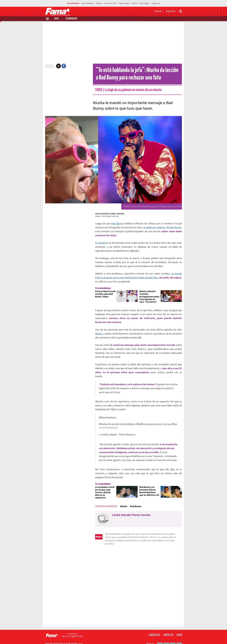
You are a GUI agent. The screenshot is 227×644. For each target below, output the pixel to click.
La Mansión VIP (110, 3)
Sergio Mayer (124, 3)
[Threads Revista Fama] (179, 637)
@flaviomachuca (106, 414)
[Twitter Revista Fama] (166, 637)
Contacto (168, 626)
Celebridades (72, 19)
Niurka (97, 334)
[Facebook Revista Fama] (160, 637)
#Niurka (101, 420)
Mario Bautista (88, 3)
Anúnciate (154, 626)
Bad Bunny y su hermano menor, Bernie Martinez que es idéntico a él (150, 487)
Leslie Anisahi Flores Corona (108, 214)
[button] (57, 66)
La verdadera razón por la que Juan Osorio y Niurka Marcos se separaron (104, 487)
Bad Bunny (116, 224)
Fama (57, 19)
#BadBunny (140, 420)
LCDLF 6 (135, 3)
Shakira (99, 3)
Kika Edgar (144, 3)
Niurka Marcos (173, 227)
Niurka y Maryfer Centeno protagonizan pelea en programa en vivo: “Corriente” (150, 297)
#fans (173, 420)
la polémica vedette (153, 227)
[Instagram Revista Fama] (173, 637)
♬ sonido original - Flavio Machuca (115, 431)
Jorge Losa (156, 3)
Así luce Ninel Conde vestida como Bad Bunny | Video (104, 294)
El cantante (100, 243)
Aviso (179, 626)
